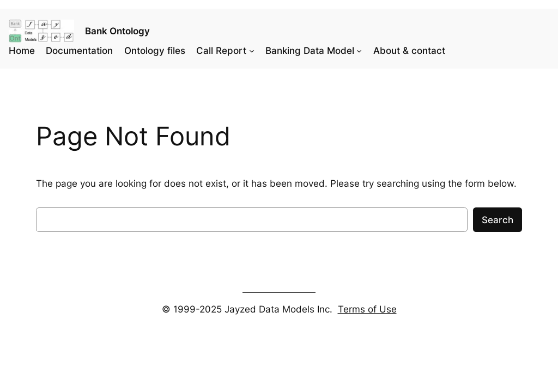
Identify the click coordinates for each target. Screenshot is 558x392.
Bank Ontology (117, 31)
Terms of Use (367, 309)
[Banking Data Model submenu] (359, 51)
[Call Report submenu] (252, 51)
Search (498, 220)
